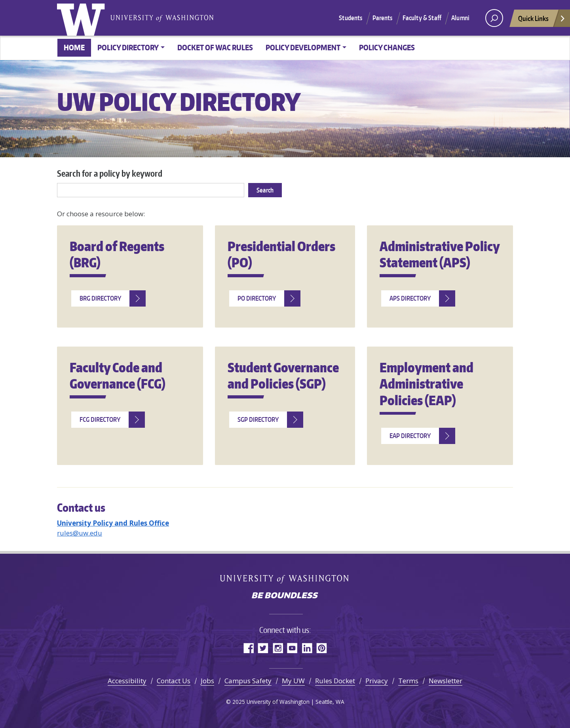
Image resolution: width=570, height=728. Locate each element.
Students (351, 18)
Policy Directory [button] (128, 47)
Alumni (460, 18)
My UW (293, 681)
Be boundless (285, 596)
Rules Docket (335, 681)
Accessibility (127, 681)
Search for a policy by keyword (110, 173)
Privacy (377, 681)
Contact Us (174, 681)
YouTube (292, 648)
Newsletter (446, 681)
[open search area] (494, 18)
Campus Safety (248, 681)
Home (74, 47)
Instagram (278, 648)
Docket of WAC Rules (215, 47)
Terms (408, 681)
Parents (383, 18)
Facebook (248, 648)
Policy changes (387, 47)
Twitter (263, 648)
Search (265, 190)
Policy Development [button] (303, 47)
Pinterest (322, 648)
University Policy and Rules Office (113, 523)
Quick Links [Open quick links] (542, 20)
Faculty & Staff (422, 18)
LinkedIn (307, 648)
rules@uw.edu (80, 533)
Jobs (207, 681)
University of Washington (83, 18)
